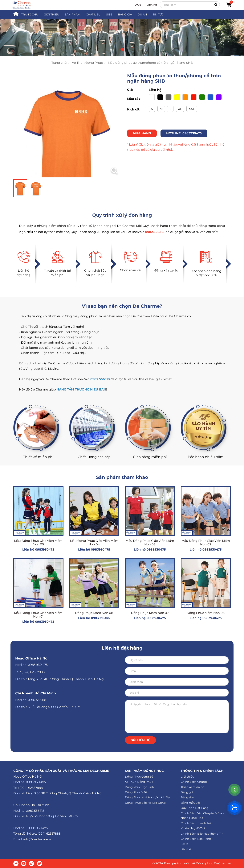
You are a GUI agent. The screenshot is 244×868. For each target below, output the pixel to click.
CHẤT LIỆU (93, 14)
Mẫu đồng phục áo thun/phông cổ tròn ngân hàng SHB (150, 63)
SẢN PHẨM (73, 14)
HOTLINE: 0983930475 (184, 133)
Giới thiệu (187, 777)
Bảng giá (187, 792)
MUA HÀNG (142, 133)
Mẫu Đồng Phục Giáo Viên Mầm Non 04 (94, 543)
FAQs (137, 5)
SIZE (109, 14)
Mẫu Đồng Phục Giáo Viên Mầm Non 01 (38, 615)
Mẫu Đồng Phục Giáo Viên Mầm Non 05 (38, 543)
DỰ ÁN (142, 14)
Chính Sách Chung (194, 782)
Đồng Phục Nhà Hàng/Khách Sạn (148, 797)
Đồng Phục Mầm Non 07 (150, 613)
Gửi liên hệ (140, 740)
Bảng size (187, 797)
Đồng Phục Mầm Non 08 (94, 613)
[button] (122, 49)
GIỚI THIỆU (51, 14)
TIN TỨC (158, 14)
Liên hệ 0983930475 (38, 550)
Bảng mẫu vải (190, 803)
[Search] (190, 5)
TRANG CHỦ (30, 14)
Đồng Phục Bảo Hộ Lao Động (145, 803)
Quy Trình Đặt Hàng (195, 808)
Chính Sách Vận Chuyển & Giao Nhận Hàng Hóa (202, 816)
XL (180, 109)
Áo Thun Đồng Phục (87, 63)
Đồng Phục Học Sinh (139, 787)
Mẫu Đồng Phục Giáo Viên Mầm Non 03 (150, 543)
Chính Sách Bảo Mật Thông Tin (202, 834)
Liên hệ (152, 5)
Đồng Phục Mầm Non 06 (206, 613)
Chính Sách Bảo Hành (196, 839)
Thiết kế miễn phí (193, 787)
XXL (192, 109)
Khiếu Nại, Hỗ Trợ (193, 828)
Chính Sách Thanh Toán (197, 823)
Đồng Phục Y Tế (136, 792)
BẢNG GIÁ (125, 14)
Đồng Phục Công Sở (139, 777)
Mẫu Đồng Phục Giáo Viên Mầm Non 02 (206, 543)
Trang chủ (59, 63)
